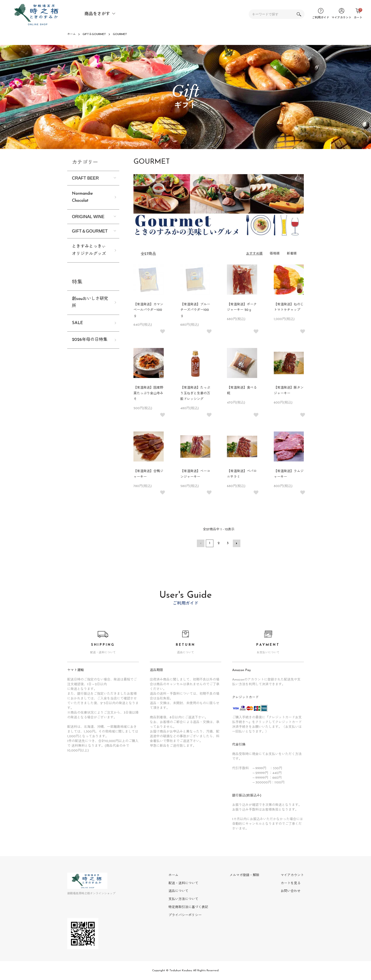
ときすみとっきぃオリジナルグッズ (89, 250)
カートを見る (291, 883)
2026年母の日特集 (90, 340)
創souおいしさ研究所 (90, 303)
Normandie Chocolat (82, 197)
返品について (178, 891)
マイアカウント (292, 875)
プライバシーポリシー (185, 915)
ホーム (71, 34)
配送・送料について (183, 883)
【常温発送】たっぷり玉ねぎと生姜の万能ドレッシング (195, 393)
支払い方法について (183, 899)
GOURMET (120, 34)
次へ (237, 543)
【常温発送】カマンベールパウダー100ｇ (148, 310)
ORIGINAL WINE (88, 217)
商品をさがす (97, 14)
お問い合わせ (291, 891)
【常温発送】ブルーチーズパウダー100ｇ (195, 310)
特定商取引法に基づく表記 (188, 907)
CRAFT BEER (85, 178)
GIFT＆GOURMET (94, 34)
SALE (77, 323)
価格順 (275, 254)
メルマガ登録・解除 (244, 875)
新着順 (292, 254)
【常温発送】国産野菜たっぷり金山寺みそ (148, 393)
